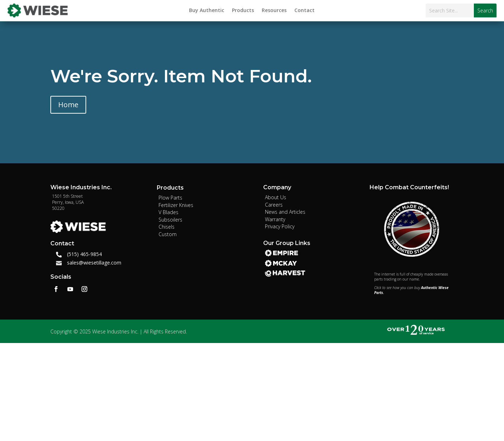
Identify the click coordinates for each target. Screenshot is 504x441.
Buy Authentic (207, 11)
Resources (274, 11)
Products (243, 11)
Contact (304, 11)
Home (68, 105)
